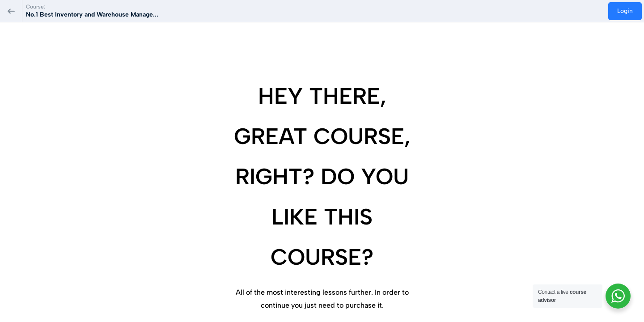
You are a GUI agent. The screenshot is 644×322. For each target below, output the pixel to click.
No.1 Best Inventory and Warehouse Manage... (92, 15)
